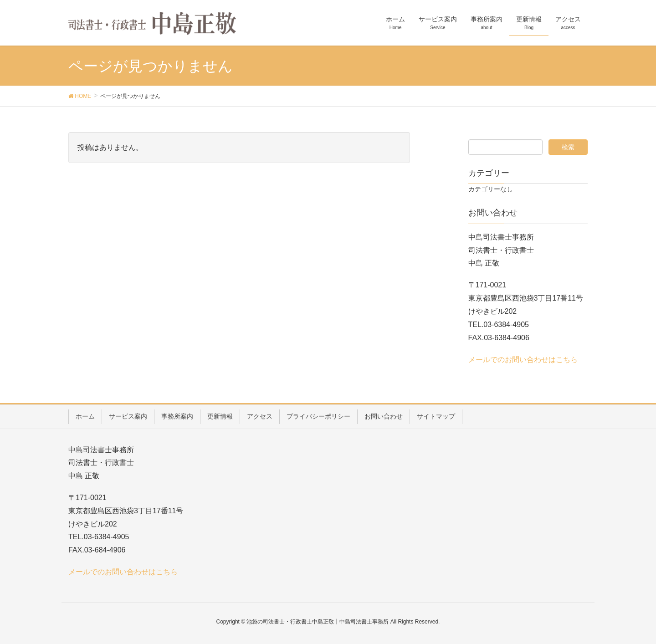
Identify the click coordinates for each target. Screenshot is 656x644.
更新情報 (220, 416)
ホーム (85, 416)
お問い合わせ (384, 416)
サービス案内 (128, 416)
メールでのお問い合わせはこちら (523, 360)
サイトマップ (436, 416)
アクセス (260, 416)
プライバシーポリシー (318, 416)
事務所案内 (177, 416)
